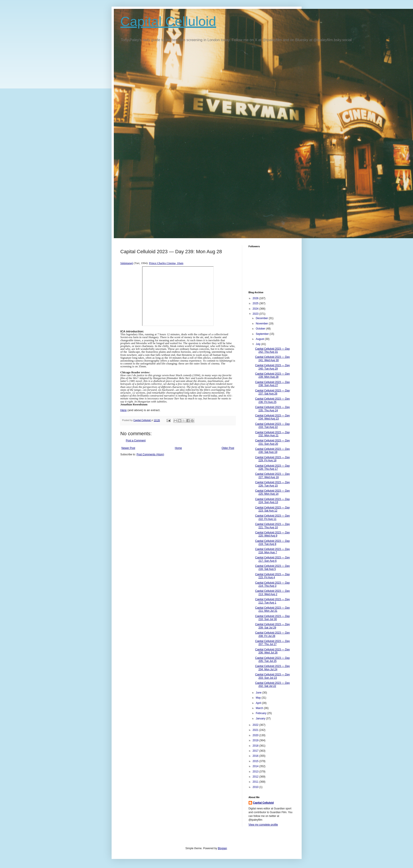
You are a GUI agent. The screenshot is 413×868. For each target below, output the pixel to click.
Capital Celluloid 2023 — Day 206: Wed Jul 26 (272, 651)
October (261, 329)
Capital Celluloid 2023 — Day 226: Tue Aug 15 (272, 484)
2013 (256, 772)
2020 (256, 735)
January (261, 719)
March (260, 708)
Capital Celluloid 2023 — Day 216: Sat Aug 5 (272, 567)
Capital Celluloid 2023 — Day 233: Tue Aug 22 (272, 425)
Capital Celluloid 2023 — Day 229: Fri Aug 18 (272, 459)
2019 (256, 740)
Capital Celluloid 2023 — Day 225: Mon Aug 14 (272, 492)
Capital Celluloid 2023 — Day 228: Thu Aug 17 (272, 467)
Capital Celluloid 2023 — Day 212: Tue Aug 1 (272, 601)
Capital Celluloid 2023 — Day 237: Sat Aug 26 (272, 392)
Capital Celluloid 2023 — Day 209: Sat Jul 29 (272, 626)
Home (178, 448)
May (259, 698)
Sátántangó (127, 263)
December (262, 318)
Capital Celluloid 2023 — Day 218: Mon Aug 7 (272, 551)
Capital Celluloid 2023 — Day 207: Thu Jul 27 (272, 643)
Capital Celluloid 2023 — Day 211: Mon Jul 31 (272, 609)
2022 (256, 725)
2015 (256, 761)
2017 (256, 751)
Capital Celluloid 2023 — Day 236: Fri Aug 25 (272, 400)
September (263, 334)
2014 (256, 766)
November (262, 324)
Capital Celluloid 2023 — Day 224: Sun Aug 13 (272, 501)
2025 (256, 303)
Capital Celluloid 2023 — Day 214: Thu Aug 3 (272, 584)
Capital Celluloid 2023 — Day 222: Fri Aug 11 (272, 517)
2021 (256, 730)
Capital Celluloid (168, 21)
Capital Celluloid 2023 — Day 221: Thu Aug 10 (272, 526)
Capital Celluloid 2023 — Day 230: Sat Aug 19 (272, 450)
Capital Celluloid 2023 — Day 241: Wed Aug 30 (272, 358)
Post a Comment (136, 441)
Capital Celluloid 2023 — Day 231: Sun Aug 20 (272, 442)
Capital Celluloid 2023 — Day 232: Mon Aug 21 (272, 434)
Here (124, 410)
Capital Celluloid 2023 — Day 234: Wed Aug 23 (272, 417)
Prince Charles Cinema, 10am (166, 263)
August (260, 339)
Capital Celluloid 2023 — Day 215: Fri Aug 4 (272, 576)
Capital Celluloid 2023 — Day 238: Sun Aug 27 (272, 384)
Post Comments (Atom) (150, 454)
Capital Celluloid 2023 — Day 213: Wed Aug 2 (272, 592)
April (259, 703)
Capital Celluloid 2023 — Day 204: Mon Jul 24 (272, 668)
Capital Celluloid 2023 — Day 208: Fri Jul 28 (272, 634)
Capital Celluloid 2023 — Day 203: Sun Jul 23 (272, 676)
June (259, 693)
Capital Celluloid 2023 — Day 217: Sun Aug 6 (272, 559)
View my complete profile (263, 825)
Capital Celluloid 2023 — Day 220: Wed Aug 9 (272, 534)
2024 (256, 309)
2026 (256, 298)
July (258, 344)
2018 (256, 746)
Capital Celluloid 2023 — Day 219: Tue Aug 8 (272, 542)
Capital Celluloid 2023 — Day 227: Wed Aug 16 (272, 475)
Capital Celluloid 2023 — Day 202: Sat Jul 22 (272, 684)
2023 (256, 314)
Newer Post (128, 448)
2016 (256, 756)
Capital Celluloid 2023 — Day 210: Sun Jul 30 (272, 618)
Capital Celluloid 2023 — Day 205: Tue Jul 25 (272, 659)
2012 (256, 777)
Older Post (228, 448)
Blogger (222, 848)
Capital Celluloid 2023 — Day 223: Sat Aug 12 (272, 509)
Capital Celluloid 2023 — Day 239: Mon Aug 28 (272, 375)
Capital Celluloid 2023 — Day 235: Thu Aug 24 (272, 409)
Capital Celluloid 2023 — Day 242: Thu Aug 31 (272, 350)
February (261, 713)
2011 (256, 782)
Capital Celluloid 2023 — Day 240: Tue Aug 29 (272, 367)
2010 (256, 787)
